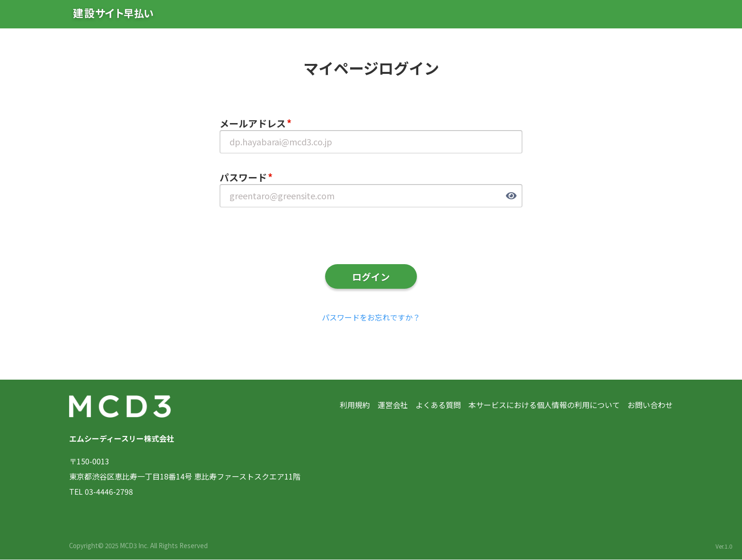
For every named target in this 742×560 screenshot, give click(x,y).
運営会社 (393, 405)
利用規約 (355, 405)
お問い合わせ (650, 405)
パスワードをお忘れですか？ (371, 318)
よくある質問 (438, 405)
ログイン (371, 277)
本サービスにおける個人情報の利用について (544, 405)
